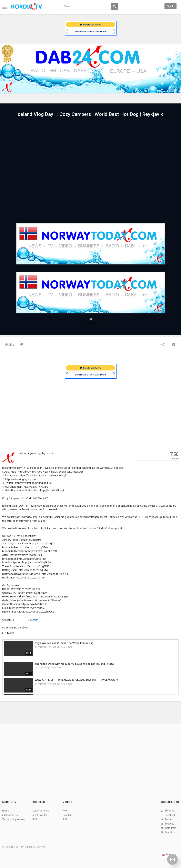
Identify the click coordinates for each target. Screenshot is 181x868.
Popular (67, 815)
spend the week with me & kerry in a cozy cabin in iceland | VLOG (74, 664)
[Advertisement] (90, 411)
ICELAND (32, 620)
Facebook (170, 815)
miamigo (51, 453)
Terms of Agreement (14, 819)
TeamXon (170, 832)
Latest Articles (41, 811)
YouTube (169, 824)
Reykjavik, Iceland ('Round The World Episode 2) (64, 643)
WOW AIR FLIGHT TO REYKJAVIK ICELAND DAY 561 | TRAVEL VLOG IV (76, 680)
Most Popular (40, 815)
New (65, 811)
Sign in (170, 6)
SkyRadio (170, 811)
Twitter (169, 819)
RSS (35, 819)
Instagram (170, 828)
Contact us (12, 815)
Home (6, 811)
